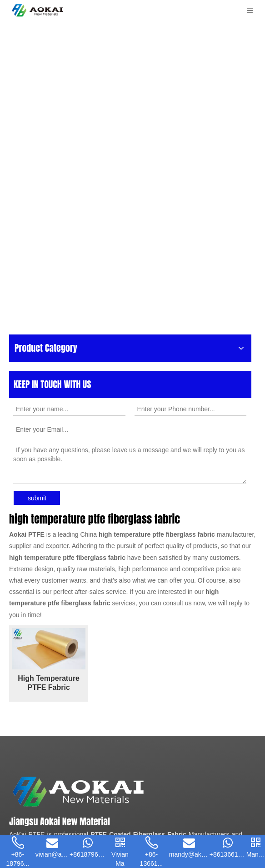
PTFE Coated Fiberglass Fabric (138, 568)
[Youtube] (47, 768)
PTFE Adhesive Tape (185, 579)
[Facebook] (15, 768)
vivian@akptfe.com (68, 718)
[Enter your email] (49, 793)
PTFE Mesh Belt (81, 590)
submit (37, 184)
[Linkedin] (31, 768)
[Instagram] (63, 768)
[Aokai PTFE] (127, 514)
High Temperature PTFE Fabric (70, 392)
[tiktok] (94, 768)
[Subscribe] (228, 793)
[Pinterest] (79, 768)
